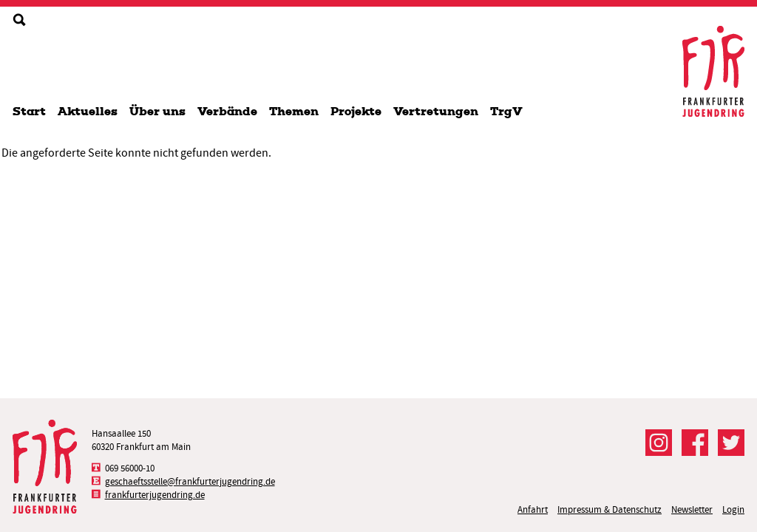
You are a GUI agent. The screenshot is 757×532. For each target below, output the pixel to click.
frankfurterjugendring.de (155, 495)
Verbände (227, 111)
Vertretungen (436, 111)
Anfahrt (533, 509)
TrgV (506, 111)
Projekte (356, 111)
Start (29, 111)
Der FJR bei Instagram (659, 443)
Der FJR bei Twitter (731, 443)
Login (733, 509)
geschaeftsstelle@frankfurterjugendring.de (190, 481)
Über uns (157, 111)
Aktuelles (88, 111)
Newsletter (692, 509)
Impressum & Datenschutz (610, 509)
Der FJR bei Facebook (695, 443)
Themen (294, 111)
